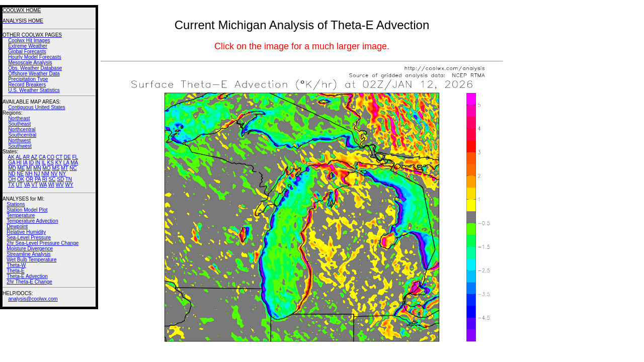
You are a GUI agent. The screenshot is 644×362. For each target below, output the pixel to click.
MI (29, 168)
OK (21, 179)
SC (52, 179)
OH (12, 179)
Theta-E (16, 271)
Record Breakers (27, 85)
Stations (16, 204)
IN (38, 163)
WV (60, 185)
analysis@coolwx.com (33, 299)
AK (11, 157)
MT (64, 168)
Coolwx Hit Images (29, 40)
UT (19, 185)
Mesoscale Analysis (30, 63)
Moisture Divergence (30, 249)
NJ (37, 174)
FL (75, 157)
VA (27, 185)
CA (42, 157)
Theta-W (16, 265)
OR (29, 179)
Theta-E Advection (27, 276)
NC (73, 168)
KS (51, 163)
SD (60, 179)
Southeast (19, 124)
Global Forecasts (27, 52)
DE (67, 157)
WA (43, 185)
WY (69, 185)
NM (45, 174)
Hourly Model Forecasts (35, 57)
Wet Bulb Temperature (31, 260)
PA (38, 179)
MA (74, 163)
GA (12, 163)
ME (21, 168)
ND (12, 174)
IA (25, 163)
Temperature (21, 215)
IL (44, 163)
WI (51, 185)
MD (12, 168)
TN (69, 179)
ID (31, 163)
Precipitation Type (28, 79)
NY (62, 174)
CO (51, 157)
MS (56, 168)
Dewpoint (17, 227)
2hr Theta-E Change (29, 282)
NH (29, 174)
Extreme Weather (28, 46)
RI (45, 179)
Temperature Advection (32, 221)
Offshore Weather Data (34, 74)
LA (66, 163)
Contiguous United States (36, 107)
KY (59, 163)
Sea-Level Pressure (29, 238)
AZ (34, 157)
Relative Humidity (26, 232)
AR (26, 157)
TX (11, 185)
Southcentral (22, 135)
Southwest (20, 146)
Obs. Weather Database (35, 68)
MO (46, 168)
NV (54, 174)
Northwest (19, 141)
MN (37, 168)
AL (19, 157)
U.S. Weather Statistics (34, 90)
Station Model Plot (27, 210)
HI (19, 163)
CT (59, 157)
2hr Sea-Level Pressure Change (43, 243)
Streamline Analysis (28, 254)
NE (20, 174)
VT (34, 185)
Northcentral (22, 129)
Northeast (19, 118)
